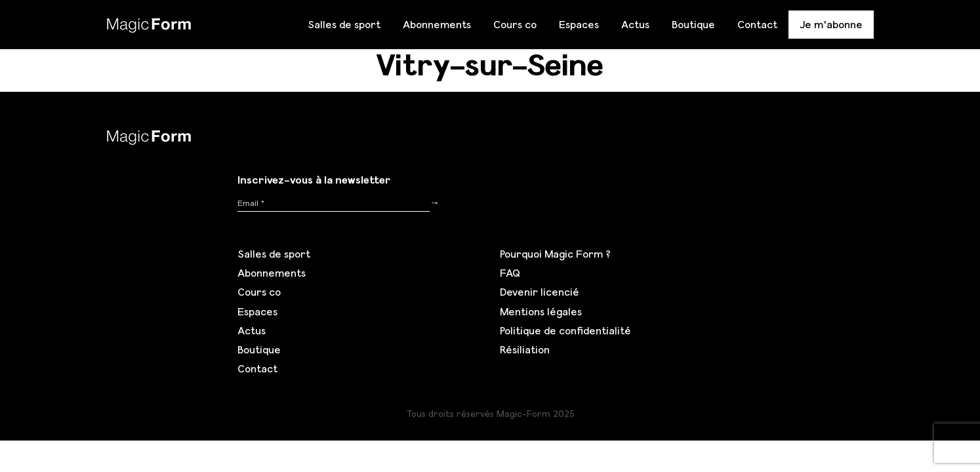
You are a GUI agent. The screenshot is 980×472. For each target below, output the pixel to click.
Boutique (693, 24)
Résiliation (525, 349)
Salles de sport (344, 24)
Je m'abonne (831, 24)
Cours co (515, 24)
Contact (757, 24)
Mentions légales (541, 311)
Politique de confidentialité (565, 330)
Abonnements (437, 24)
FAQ (510, 273)
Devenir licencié (540, 292)
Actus (635, 24)
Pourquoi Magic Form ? (555, 254)
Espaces (579, 24)
